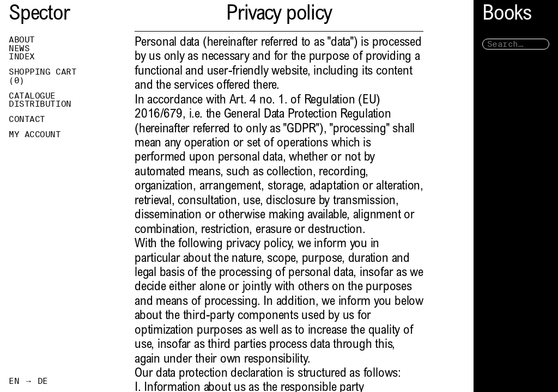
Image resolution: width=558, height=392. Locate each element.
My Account (35, 134)
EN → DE (28, 381)
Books (507, 15)
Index (22, 57)
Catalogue (32, 96)
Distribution (40, 104)
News (19, 48)
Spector (39, 15)
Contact (27, 119)
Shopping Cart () (43, 76)
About (22, 40)
